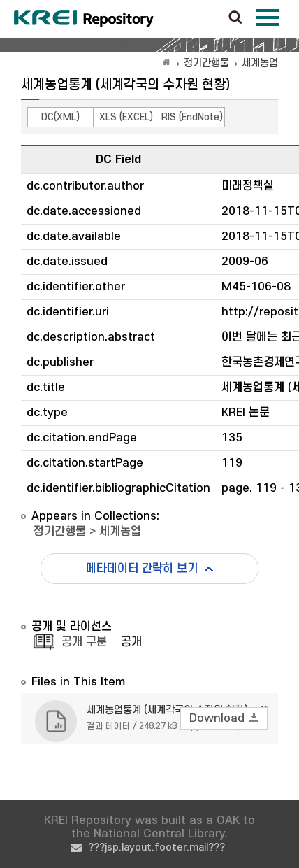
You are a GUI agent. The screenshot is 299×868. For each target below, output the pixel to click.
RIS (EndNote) (192, 117)
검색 (235, 18)
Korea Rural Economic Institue (84, 19)
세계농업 (260, 63)
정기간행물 (206, 63)
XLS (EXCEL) (126, 117)
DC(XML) (60, 117)
